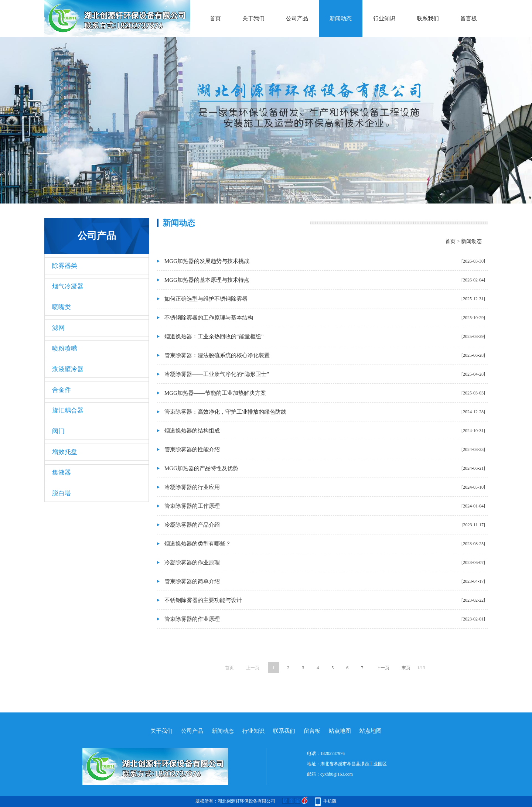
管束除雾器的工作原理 (192, 506)
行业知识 (384, 18)
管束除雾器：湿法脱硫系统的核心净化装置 (217, 355)
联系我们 (428, 18)
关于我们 (253, 18)
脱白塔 (62, 493)
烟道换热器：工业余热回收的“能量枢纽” (214, 336)
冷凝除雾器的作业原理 (192, 562)
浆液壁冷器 (68, 369)
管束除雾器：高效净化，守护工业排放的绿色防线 (225, 412)
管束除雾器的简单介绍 (192, 581)
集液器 (62, 473)
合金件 (62, 390)
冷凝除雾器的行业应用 (192, 487)
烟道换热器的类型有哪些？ (198, 544)
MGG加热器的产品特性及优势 (201, 468)
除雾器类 (65, 266)
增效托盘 (65, 452)
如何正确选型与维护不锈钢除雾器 (206, 299)
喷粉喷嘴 (65, 348)
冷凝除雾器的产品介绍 (192, 525)
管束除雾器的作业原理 (192, 619)
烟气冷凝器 (68, 286)
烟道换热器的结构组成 (192, 431)
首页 (215, 18)
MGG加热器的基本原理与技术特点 (207, 280)
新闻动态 (341, 18)
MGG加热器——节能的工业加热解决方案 (215, 393)
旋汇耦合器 (68, 411)
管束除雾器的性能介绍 (192, 449)
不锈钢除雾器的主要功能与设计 (203, 600)
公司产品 (297, 18)
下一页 (383, 668)
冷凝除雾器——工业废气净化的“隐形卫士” (217, 374)
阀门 (58, 431)
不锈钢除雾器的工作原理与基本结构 (209, 318)
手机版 (330, 801)
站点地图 (340, 731)
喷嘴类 (62, 307)
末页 (406, 668)
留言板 (469, 18)
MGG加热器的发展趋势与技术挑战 (207, 261)
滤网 (58, 328)
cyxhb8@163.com (337, 774)
